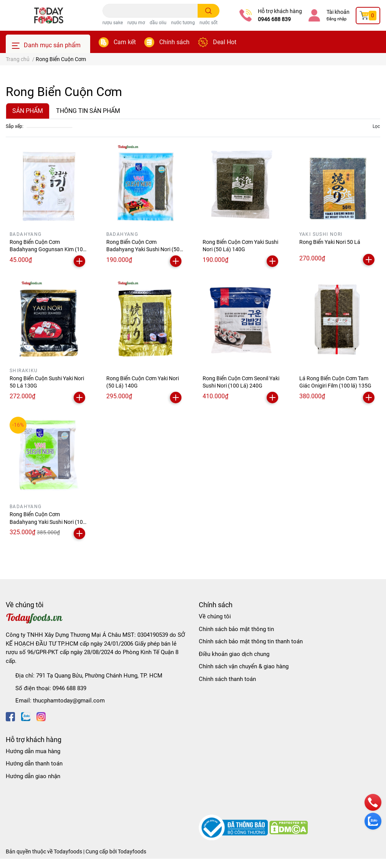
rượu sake (113, 23)
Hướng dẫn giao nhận (33, 776)
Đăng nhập (337, 19)
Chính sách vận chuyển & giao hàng (244, 666)
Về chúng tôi (215, 616)
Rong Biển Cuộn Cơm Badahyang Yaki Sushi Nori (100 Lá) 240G (48, 522)
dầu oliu (158, 23)
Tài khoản (338, 12)
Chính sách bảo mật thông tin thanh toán (251, 641)
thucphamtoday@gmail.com (69, 701)
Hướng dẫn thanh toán (34, 764)
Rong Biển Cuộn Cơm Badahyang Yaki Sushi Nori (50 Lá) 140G (143, 249)
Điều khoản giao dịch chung (234, 654)
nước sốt (209, 23)
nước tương (183, 23)
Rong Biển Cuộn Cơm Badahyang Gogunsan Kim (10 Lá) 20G (46, 249)
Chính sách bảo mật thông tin (236, 629)
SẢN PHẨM (28, 111)
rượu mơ (136, 23)
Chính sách (174, 42)
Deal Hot (225, 42)
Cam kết (125, 42)
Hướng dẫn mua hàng (33, 751)
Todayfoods (132, 851)
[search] (209, 11)
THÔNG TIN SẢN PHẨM (88, 111)
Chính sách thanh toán (227, 679)
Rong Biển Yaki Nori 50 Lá (330, 242)
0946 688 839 (274, 19)
